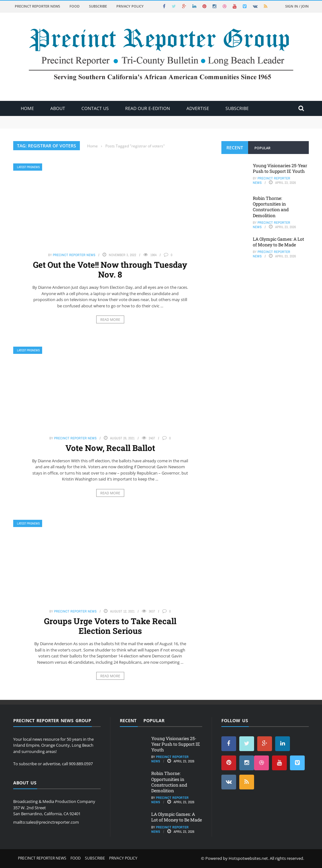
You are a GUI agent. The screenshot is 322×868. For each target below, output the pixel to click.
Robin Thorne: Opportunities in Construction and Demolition (271, 207)
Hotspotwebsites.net (248, 858)
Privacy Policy (130, 6)
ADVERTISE (198, 108)
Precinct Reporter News (37, 6)
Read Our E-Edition (148, 108)
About (58, 108)
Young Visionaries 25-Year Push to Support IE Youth (280, 168)
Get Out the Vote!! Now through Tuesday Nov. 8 (110, 269)
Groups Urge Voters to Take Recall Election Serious (110, 626)
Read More (110, 319)
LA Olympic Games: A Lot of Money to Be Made (278, 242)
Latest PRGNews (28, 167)
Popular (262, 148)
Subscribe (98, 6)
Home (27, 108)
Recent (235, 148)
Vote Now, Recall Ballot (110, 448)
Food (75, 6)
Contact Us (95, 108)
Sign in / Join (297, 6)
